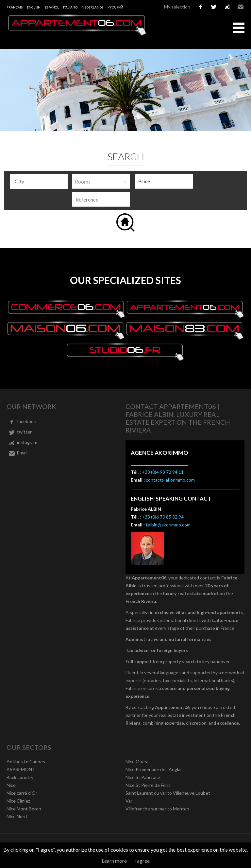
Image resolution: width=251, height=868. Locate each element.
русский (115, 7)
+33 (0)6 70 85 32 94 (163, 517)
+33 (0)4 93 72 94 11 (163, 472)
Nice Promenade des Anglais (155, 769)
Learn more (114, 861)
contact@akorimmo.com (170, 480)
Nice (11, 785)
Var (129, 801)
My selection (177, 7)
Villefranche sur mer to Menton (157, 809)
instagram (227, 7)
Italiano (70, 7)
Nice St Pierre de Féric (148, 785)
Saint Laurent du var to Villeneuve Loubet (168, 793)
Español (52, 7)
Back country (20, 777)
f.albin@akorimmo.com (168, 525)
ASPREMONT (21, 769)
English (34, 7)
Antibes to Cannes (26, 762)
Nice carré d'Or (22, 793)
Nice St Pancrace (143, 777)
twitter (214, 7)
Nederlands (92, 7)
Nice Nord (17, 816)
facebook (200, 7)
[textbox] (40, 181)
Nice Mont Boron (24, 809)
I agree (142, 861)
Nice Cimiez (18, 801)
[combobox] (39, 181)
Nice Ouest (137, 762)
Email (241, 7)
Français (15, 7)
